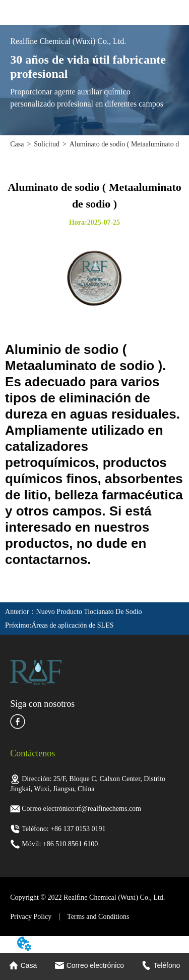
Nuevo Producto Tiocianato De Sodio (89, 612)
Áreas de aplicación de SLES (72, 625)
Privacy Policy (31, 917)
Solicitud (47, 144)
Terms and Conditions (98, 917)
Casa (17, 144)
